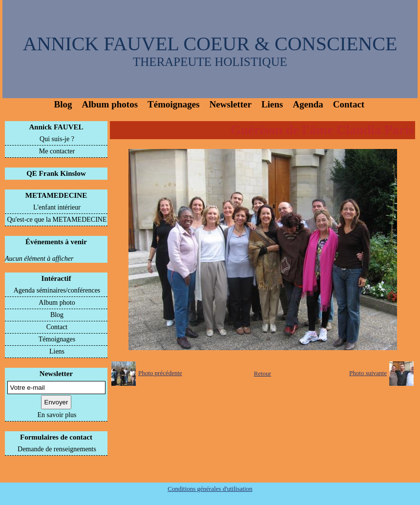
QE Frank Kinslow (56, 173)
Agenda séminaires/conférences (57, 290)
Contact (349, 104)
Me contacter (57, 151)
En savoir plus (57, 415)
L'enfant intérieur (57, 207)
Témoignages (174, 104)
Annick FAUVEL (56, 127)
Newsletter (231, 104)
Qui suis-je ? (57, 139)
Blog (63, 104)
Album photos (110, 104)
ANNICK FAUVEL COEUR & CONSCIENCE (210, 44)
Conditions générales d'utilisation (210, 489)
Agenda (308, 104)
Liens (272, 104)
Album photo (57, 303)
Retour (262, 373)
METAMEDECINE (56, 195)
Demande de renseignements (57, 449)
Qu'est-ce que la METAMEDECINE (57, 220)
